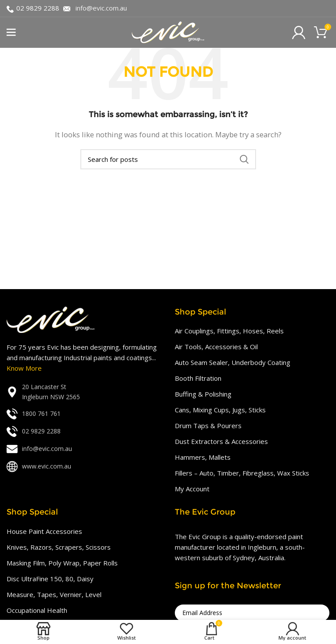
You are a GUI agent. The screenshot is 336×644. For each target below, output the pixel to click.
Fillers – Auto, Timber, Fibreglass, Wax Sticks (242, 473)
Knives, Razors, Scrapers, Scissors (59, 547)
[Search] (168, 159)
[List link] (84, 392)
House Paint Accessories (44, 531)
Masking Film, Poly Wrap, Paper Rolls (62, 563)
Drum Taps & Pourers (208, 426)
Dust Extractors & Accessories (221, 441)
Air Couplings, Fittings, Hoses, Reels (229, 331)
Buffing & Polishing (203, 394)
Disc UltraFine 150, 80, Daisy (50, 579)
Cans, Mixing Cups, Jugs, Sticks (220, 410)
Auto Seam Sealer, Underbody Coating (233, 362)
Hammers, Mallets (203, 457)
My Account (192, 489)
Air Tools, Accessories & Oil (216, 347)
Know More (24, 368)
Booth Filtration (198, 378)
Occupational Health (37, 610)
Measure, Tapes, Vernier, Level (54, 594)
